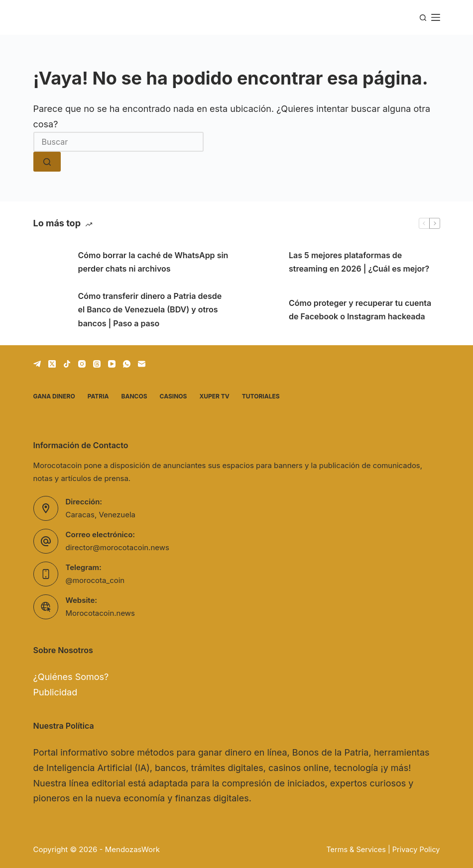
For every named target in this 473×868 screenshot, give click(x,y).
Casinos (174, 396)
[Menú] (436, 17)
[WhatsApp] (127, 364)
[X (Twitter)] (52, 364)
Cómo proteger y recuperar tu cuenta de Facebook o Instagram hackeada (360, 310)
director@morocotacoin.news (118, 547)
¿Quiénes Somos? (71, 677)
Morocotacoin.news (101, 613)
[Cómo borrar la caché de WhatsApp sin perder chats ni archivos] (51, 262)
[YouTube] (112, 364)
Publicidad (56, 692)
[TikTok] (67, 364)
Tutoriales (261, 396)
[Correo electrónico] (142, 364)
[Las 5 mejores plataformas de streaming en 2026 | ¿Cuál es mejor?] (261, 262)
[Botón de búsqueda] (47, 162)
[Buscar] (423, 18)
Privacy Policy (416, 849)
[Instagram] (82, 364)
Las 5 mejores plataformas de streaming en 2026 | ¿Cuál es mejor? (359, 262)
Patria (98, 396)
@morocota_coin (95, 580)
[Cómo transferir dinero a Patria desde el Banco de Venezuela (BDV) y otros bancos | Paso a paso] (51, 310)
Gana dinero (54, 396)
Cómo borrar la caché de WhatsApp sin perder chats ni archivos (153, 262)
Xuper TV (214, 396)
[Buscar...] (118, 142)
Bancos (134, 396)
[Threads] (97, 364)
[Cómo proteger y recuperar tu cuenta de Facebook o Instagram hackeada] (261, 310)
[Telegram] (37, 364)
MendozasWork (132, 849)
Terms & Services (356, 849)
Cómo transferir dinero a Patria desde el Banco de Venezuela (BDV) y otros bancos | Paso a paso (150, 309)
